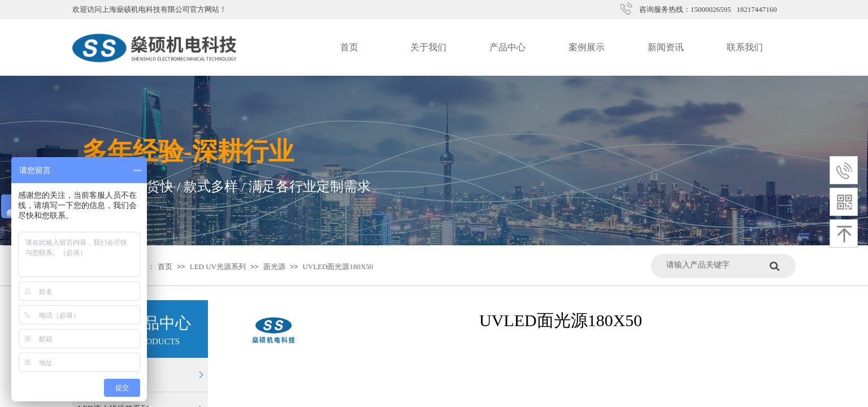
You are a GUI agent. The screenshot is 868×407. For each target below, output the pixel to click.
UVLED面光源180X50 (338, 267)
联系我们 (745, 47)
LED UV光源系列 (218, 267)
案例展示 (587, 47)
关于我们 (428, 47)
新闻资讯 (666, 47)
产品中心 (507, 47)
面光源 (274, 267)
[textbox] (715, 265)
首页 (349, 47)
